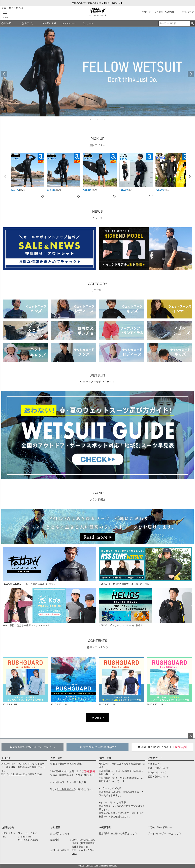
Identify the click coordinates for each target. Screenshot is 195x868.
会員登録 (158, 12)
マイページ (69, 23)
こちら (34, 833)
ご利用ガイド (172, 12)
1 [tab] (91, 119)
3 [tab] (95, 119)
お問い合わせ (188, 12)
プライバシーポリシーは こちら (164, 833)
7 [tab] (105, 119)
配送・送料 (57, 758)
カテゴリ (28, 23)
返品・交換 (105, 758)
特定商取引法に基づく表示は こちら (118, 833)
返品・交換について (158, 777)
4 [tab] (98, 119)
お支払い (7, 758)
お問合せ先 (8, 827)
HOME (6, 23)
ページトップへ (190, 736)
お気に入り (49, 23)
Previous (4, 74)
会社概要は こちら (60, 833)
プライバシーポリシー (160, 827)
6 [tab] (102, 119)
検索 (192, 23)
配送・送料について (158, 768)
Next (191, 74)
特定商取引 (105, 827)
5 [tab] (100, 119)
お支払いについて (157, 772)
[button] (5, 176)
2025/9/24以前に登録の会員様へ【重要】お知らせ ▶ (98, 3)
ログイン (147, 12)
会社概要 (55, 827)
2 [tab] (93, 119)
